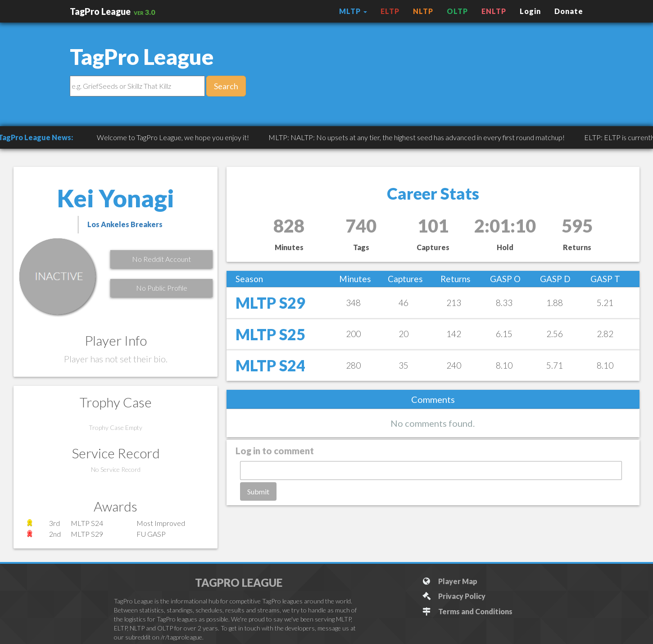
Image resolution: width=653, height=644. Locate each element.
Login (530, 11)
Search (226, 86)
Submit (258, 491)
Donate (569, 11)
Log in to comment (275, 451)
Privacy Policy (454, 596)
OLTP (457, 11)
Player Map (450, 581)
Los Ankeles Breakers (125, 224)
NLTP (423, 11)
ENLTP (494, 11)
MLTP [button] (353, 11)
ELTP (390, 11)
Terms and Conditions (467, 611)
